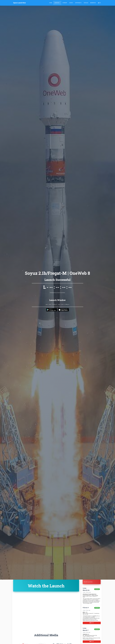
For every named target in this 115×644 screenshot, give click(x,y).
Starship (65, 3)
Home (51, 3)
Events (71, 3)
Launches (57, 3)
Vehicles (86, 3)
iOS (99, 3)
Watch (92, 623)
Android (93, 3)
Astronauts (78, 3)
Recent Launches (88, 582)
